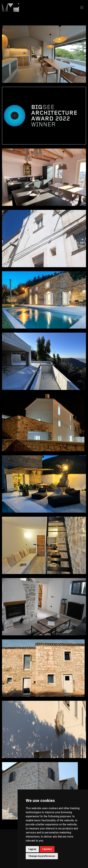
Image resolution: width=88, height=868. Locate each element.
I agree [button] (32, 849)
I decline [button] (47, 849)
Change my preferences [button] (42, 856)
